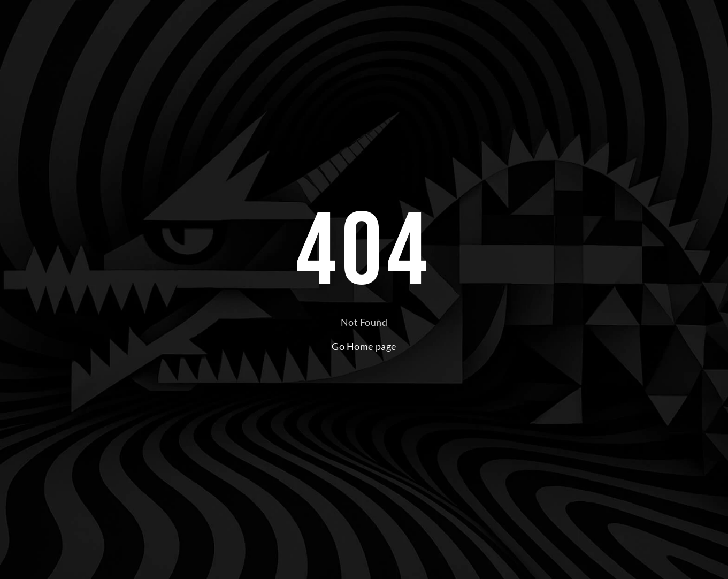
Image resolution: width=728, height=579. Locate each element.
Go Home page (364, 346)
